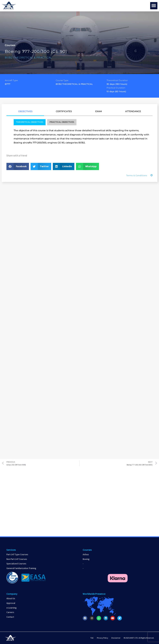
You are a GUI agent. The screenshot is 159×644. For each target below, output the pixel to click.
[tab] (25, 112)
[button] (154, 6)
